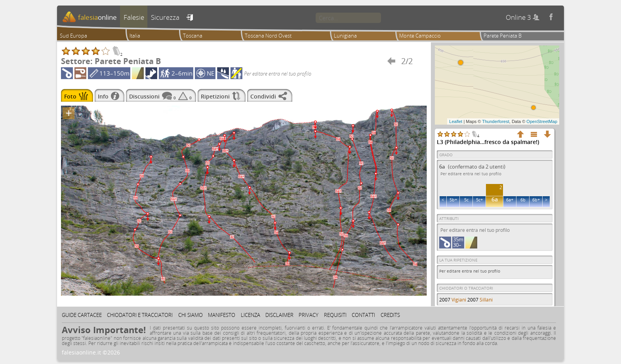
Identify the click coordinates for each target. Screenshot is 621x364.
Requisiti (335, 315)
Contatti (363, 315)
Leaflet (456, 121)
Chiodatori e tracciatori (140, 315)
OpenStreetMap (542, 121)
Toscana (193, 36)
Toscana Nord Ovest (268, 36)
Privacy (309, 315)
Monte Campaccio (420, 36)
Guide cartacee (82, 315)
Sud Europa (73, 36)
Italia (135, 36)
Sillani (486, 300)
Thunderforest (495, 121)
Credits (390, 315)
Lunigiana (345, 36)
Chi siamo (190, 315)
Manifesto (222, 315)
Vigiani (459, 300)
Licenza (250, 315)
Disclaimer (279, 315)
